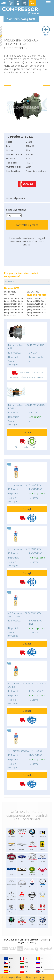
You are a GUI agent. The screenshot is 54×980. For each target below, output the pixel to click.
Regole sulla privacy (27, 943)
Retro (46, 31)
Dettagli (27, 432)
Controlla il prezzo (27, 225)
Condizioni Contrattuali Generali (34, 940)
